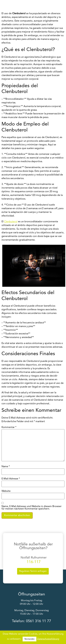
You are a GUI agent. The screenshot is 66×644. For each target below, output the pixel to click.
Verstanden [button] (29, 639)
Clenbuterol (11, 222)
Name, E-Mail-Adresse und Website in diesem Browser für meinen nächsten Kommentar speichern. (32, 508)
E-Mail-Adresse (11, 479)
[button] (63, 5)
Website (6, 491)
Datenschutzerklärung (48, 639)
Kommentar (9, 427)
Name (6, 467)
